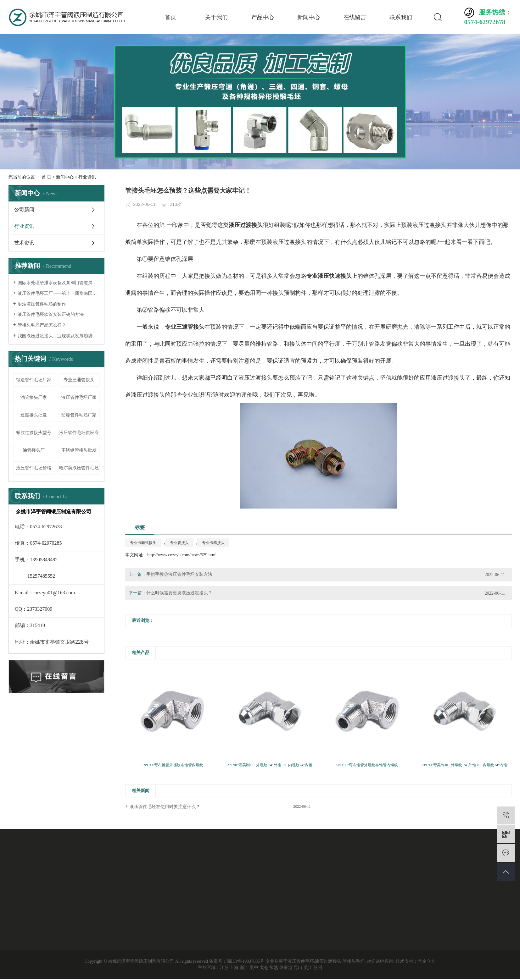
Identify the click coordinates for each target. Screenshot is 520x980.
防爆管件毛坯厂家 (79, 415)
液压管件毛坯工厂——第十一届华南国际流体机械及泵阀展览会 (59, 293)
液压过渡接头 (328, 961)
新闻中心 (309, 17)
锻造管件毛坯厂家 (34, 380)
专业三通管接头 (79, 380)
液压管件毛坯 (301, 961)
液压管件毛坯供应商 (79, 433)
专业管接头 (179, 543)
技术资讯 (24, 243)
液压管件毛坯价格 (34, 468)
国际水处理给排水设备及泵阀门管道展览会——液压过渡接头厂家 (59, 283)
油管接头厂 (34, 450)
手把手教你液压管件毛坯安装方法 (179, 574)
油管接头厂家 (34, 397)
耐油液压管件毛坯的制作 (42, 304)
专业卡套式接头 (143, 543)
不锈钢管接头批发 (79, 450)
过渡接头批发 (34, 415)
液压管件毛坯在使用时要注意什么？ (165, 807)
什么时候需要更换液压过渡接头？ (179, 593)
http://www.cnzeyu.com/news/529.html (182, 555)
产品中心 (263, 17)
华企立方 (427, 961)
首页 (171, 17)
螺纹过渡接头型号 (34, 433)
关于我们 (216, 17)
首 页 (47, 177)
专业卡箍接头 (213, 543)
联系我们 (401, 17)
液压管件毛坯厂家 (79, 397)
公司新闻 (24, 209)
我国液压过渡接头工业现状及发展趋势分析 (59, 336)
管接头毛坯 (354, 961)
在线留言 (355, 17)
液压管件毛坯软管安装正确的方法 (51, 314)
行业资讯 (87, 177)
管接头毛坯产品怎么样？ (42, 325)
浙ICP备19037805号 (246, 961)
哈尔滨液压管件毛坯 (79, 468)
